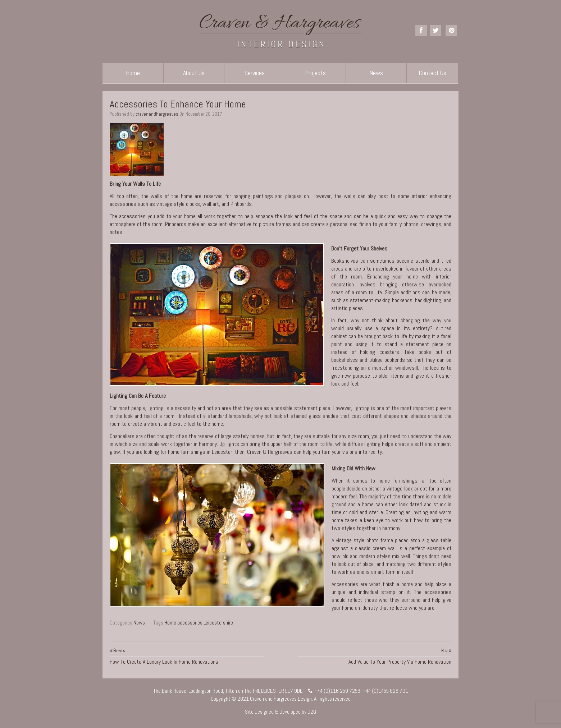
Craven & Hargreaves (270, 452)
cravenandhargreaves (157, 114)
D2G (312, 712)
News (376, 73)
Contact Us (433, 73)
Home (133, 73)
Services (255, 73)
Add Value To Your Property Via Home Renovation (375, 656)
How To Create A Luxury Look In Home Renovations (187, 656)
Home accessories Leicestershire (199, 623)
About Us (194, 73)
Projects (315, 73)
